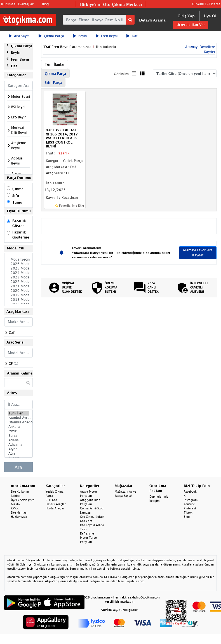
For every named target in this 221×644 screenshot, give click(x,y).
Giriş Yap (186, 16)
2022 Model (18, 282)
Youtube (189, 504)
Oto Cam (86, 521)
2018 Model (18, 300)
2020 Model (18, 291)
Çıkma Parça (51, 36)
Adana (18, 440)
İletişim (154, 501)
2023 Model (18, 277)
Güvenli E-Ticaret (206, 4)
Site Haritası (19, 512)
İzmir (18, 431)
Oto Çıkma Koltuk (92, 517)
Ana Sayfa (19, 36)
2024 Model (18, 273)
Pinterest (190, 508)
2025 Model (18, 268)
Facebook (190, 492)
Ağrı (18, 454)
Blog (45, 4)
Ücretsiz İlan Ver (191, 25)
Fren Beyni (107, 36)
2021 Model (18, 286)
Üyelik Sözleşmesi (23, 500)
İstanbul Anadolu (18, 422)
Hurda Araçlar (55, 508)
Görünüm (121, 74)
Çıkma (18, 189)
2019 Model (18, 295)
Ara (18, 467)
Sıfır (16, 196)
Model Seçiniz (18, 259)
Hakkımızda (19, 517)
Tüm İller (18, 413)
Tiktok (188, 512)
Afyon (18, 449)
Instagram (191, 500)
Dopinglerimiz (159, 497)
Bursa (18, 436)
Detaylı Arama (152, 20)
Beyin (80, 36)
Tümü (17, 202)
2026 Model (18, 264)
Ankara (18, 427)
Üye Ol (210, 16)
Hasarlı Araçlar (56, 504)
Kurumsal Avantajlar (17, 4)
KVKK (15, 508)
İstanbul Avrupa (18, 418)
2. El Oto (51, 500)
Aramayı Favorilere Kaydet (198, 253)
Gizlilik (16, 504)
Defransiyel (88, 533)
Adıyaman (18, 445)
